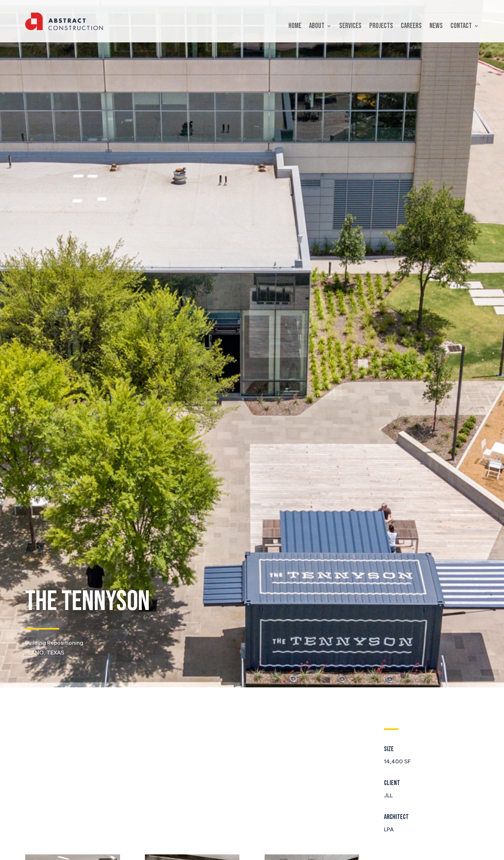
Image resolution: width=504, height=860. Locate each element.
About (317, 27)
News (436, 27)
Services (350, 27)
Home (295, 27)
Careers (411, 27)
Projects (381, 27)
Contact (461, 27)
